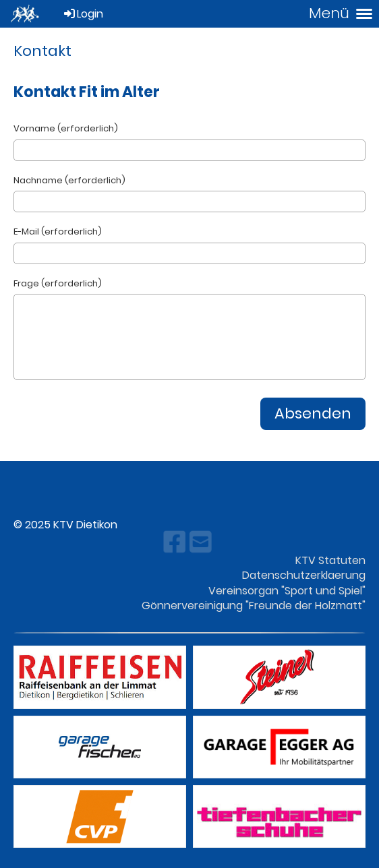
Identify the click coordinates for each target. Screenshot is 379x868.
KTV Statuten (330, 560)
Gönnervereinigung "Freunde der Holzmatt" (254, 606)
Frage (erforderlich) (58, 284)
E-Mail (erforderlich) (58, 232)
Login (83, 14)
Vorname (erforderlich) (66, 129)
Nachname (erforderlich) (69, 181)
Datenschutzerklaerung (304, 575)
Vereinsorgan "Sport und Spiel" (287, 591)
